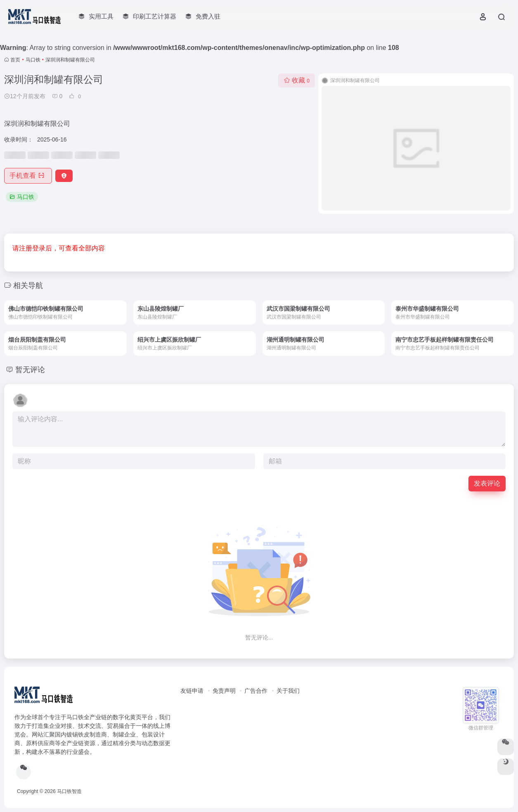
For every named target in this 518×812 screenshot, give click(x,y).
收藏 (297, 80)
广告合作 (256, 691)
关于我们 (288, 691)
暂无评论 (30, 370)
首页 (15, 60)
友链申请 (192, 691)
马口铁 (33, 60)
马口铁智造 (69, 791)
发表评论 (487, 483)
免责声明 (224, 691)
